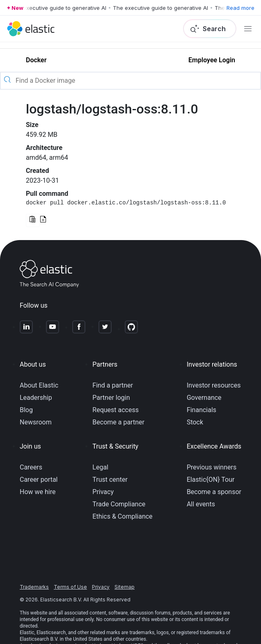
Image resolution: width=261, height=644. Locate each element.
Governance (204, 398)
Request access (116, 410)
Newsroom (36, 422)
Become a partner (118, 422)
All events (201, 504)
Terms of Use (70, 587)
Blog (26, 410)
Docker (36, 60)
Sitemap (125, 587)
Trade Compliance (119, 504)
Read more (240, 8)
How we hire (38, 492)
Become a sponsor (214, 492)
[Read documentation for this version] (43, 220)
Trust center (110, 480)
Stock (195, 422)
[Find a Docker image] (137, 81)
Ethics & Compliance (122, 516)
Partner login (111, 398)
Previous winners (212, 467)
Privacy (103, 492)
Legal (100, 467)
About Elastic (39, 385)
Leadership (36, 398)
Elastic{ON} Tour (211, 480)
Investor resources (214, 385)
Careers (31, 467)
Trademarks (34, 587)
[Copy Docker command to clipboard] (33, 220)
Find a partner (113, 385)
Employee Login (212, 60)
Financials (201, 410)
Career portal (39, 480)
